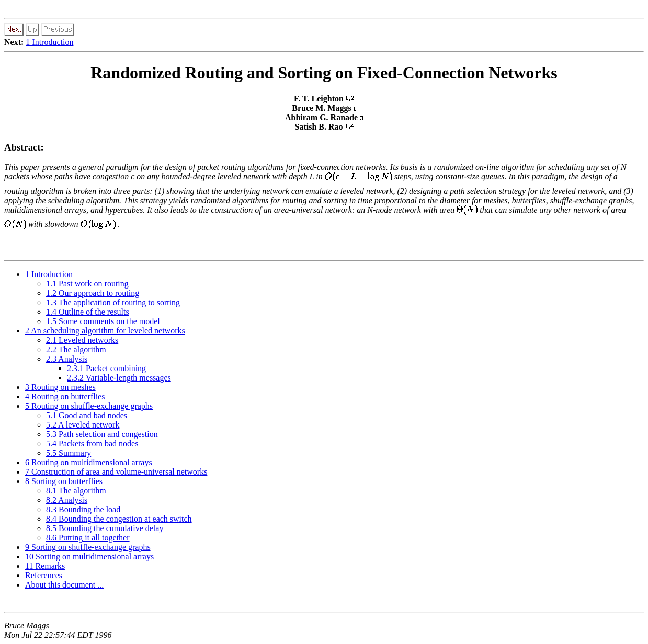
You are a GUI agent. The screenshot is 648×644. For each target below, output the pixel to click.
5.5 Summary (69, 453)
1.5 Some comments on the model (103, 321)
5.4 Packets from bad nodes (92, 444)
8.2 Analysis (67, 500)
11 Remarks (45, 566)
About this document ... (64, 585)
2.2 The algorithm (76, 349)
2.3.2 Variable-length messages (119, 378)
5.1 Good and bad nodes (87, 415)
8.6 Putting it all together (88, 538)
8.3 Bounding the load (83, 509)
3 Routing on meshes (60, 387)
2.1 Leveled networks (82, 340)
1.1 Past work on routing (87, 284)
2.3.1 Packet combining (106, 368)
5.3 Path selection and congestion (102, 434)
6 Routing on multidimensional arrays (89, 462)
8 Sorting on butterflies (64, 481)
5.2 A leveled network (83, 425)
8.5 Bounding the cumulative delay (105, 528)
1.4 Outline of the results (88, 312)
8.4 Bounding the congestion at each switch (119, 519)
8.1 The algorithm (76, 491)
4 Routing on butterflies (65, 396)
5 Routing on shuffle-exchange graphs (89, 406)
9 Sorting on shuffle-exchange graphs (88, 547)
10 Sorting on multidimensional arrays (89, 556)
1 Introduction (49, 42)
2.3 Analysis (67, 359)
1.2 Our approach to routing (93, 293)
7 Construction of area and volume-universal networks (116, 472)
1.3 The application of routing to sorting (113, 302)
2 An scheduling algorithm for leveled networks (105, 331)
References (44, 575)
